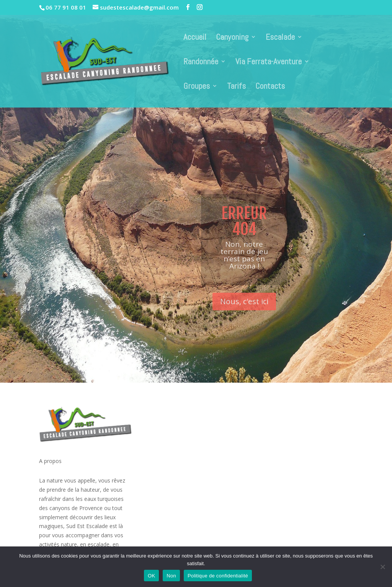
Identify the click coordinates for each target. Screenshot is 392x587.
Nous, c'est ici (244, 310)
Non (171, 576)
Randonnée (201, 63)
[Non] (382, 567)
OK (151, 576)
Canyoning (232, 38)
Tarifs (236, 87)
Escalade (280, 38)
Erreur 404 (244, 230)
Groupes (197, 87)
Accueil (195, 38)
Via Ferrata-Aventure (269, 63)
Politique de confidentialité (218, 576)
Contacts (270, 87)
